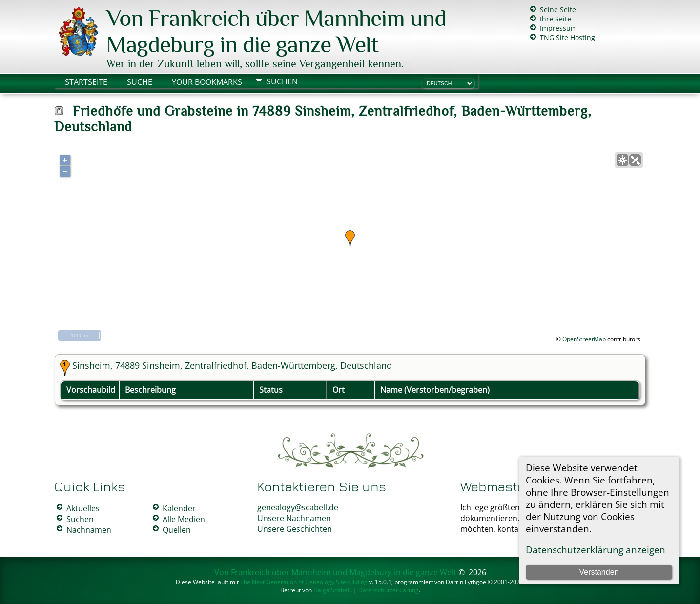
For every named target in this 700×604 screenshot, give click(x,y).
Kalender (179, 508)
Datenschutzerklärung (389, 590)
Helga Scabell (332, 590)
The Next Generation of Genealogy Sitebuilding (304, 582)
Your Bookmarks (207, 82)
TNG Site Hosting (567, 37)
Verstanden (599, 572)
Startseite (86, 82)
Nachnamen (89, 530)
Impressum (558, 28)
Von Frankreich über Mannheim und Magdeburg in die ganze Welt (276, 31)
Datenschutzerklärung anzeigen (596, 550)
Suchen (282, 81)
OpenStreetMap (584, 339)
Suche (140, 82)
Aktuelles (83, 508)
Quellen (177, 530)
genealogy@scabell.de (298, 507)
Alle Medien (184, 519)
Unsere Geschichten (295, 529)
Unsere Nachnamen (294, 518)
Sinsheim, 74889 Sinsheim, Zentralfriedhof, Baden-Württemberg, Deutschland (232, 365)
